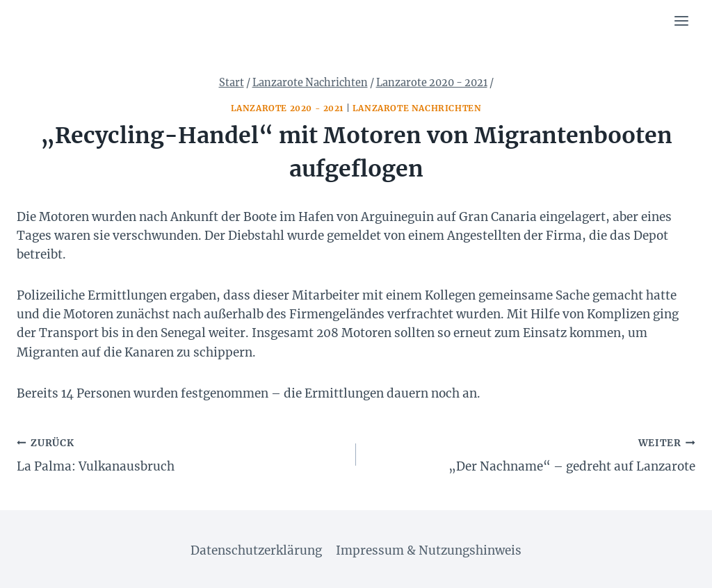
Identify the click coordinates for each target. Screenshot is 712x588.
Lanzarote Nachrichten (417, 108)
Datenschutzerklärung (256, 550)
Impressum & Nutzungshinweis (429, 550)
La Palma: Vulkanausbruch (180, 454)
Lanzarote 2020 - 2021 (288, 108)
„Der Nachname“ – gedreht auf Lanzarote (532, 454)
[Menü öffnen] (681, 21)
